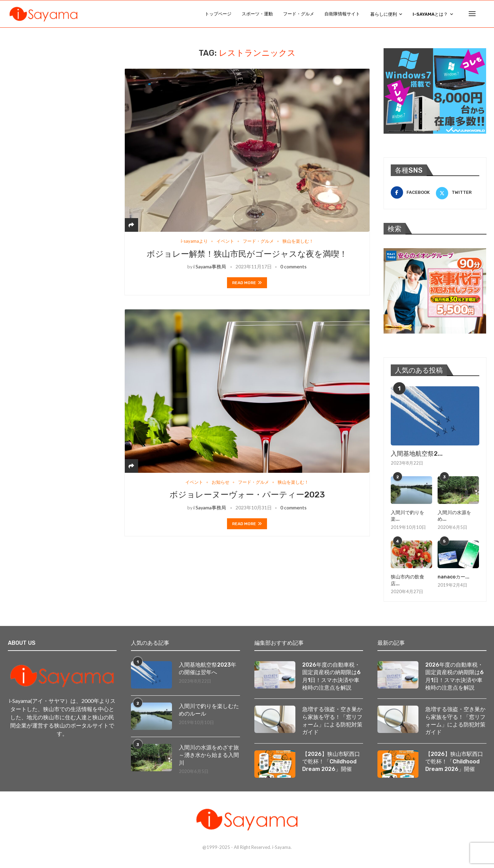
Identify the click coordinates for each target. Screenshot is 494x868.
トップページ (218, 14)
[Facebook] (412, 193)
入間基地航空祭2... (417, 454)
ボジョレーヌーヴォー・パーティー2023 (247, 495)
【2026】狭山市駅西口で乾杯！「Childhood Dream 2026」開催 (331, 762)
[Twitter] (458, 193)
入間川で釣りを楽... (408, 516)
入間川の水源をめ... (454, 516)
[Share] (131, 225)
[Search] (483, 14)
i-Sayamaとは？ (430, 14)
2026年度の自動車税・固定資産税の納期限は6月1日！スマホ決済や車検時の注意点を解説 (331, 677)
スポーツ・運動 (257, 14)
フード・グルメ (299, 14)
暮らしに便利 (384, 14)
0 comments (293, 267)
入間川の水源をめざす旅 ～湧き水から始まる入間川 (209, 756)
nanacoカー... (453, 577)
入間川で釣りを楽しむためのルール (209, 710)
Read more (247, 283)
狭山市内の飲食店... (408, 581)
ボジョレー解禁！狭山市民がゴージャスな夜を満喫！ (247, 254)
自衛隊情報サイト (342, 14)
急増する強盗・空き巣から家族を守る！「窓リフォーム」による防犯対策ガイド (332, 721)
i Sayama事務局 (210, 267)
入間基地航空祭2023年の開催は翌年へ (208, 669)
